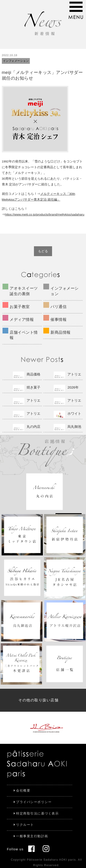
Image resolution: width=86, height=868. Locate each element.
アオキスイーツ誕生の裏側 (24, 291)
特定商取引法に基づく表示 (37, 813)
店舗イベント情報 (24, 335)
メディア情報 (22, 320)
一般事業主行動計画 (32, 836)
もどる (43, 251)
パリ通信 (58, 307)
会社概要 (23, 790)
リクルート (25, 825)
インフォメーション (16, 61)
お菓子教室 (20, 307)
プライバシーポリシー (34, 802)
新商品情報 (61, 332)
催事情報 (58, 320)
